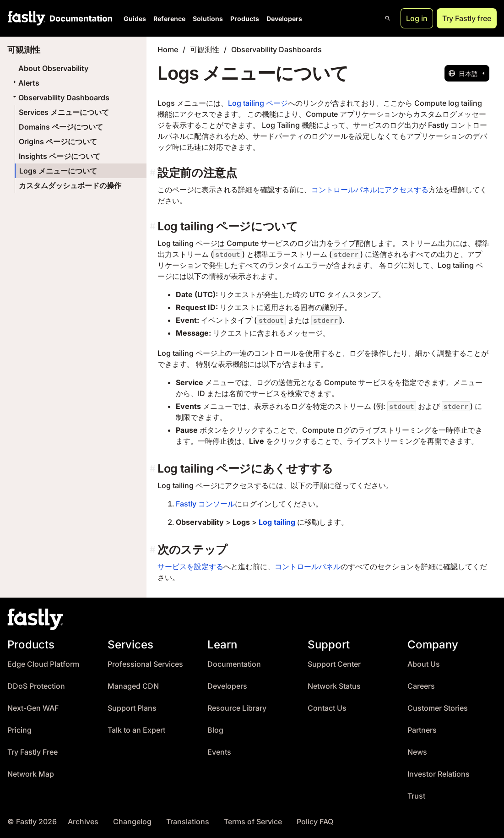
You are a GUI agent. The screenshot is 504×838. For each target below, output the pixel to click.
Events (219, 752)
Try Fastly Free (33, 752)
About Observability (53, 68)
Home (168, 49)
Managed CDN (133, 686)
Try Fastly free (467, 18)
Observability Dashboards (60, 98)
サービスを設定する (190, 566)
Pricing (19, 730)
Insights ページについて (60, 156)
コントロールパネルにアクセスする (370, 190)
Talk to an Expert (136, 730)
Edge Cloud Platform (43, 664)
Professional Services (145, 664)
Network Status (334, 686)
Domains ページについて (61, 127)
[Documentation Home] (79, 18)
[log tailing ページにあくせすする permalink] (154, 469)
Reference (169, 19)
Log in (417, 18)
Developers (284, 19)
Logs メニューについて (58, 171)
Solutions (208, 19)
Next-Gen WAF (33, 708)
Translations (188, 822)
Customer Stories (438, 708)
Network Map (31, 774)
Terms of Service (253, 822)
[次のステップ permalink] (154, 550)
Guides (135, 19)
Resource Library (237, 708)
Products (245, 19)
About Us (424, 664)
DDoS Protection (36, 686)
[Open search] (388, 18)
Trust (416, 796)
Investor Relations (439, 774)
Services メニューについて (64, 112)
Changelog (132, 822)
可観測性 (205, 49)
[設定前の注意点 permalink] (154, 173)
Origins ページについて (58, 141)
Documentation (234, 664)
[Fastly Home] (27, 18)
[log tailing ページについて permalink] (154, 226)
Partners (422, 730)
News (417, 752)
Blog (215, 730)
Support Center (334, 664)
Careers (421, 686)
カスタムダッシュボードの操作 (70, 185)
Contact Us (327, 708)
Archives (83, 822)
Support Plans (132, 708)
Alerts (25, 83)
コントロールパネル (308, 566)
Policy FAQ (315, 822)
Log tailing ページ (258, 103)
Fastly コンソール (205, 504)
